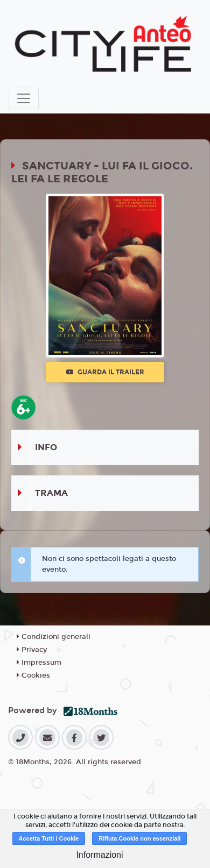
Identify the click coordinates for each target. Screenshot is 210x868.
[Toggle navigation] (24, 98)
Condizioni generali (54, 637)
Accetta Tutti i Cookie (49, 838)
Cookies (33, 675)
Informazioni (99, 855)
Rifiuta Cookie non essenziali (139, 838)
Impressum (39, 663)
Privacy (32, 650)
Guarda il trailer (105, 372)
